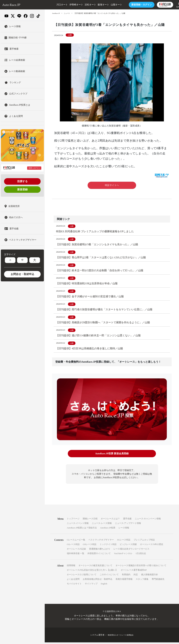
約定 (136, 576)
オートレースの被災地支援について (95, 567)
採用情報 (71, 567)
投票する (22, 181)
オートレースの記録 (76, 550)
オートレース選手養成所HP (134, 572)
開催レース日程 (90, 520)
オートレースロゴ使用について (82, 576)
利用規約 (126, 576)
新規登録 (22, 189)
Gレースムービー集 (76, 541)
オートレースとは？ (110, 520)
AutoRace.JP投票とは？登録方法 (82, 529)
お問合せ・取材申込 (22, 274)
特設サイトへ (112, 185)
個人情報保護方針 (150, 576)
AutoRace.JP (56, 13)
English (104, 585)
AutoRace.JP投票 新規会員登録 (112, 456)
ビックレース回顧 (128, 546)
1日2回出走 (141, 555)
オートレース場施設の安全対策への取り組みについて (141, 567)
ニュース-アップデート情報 (128, 525)
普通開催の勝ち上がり (100, 550)
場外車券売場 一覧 (76, 555)
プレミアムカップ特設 (144, 541)
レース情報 (124, 529)
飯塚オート (95, 5)
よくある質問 (73, 581)
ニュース (68, 13)
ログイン (133, 5)
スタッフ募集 (142, 581)
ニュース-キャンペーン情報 (148, 520)
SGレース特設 (124, 541)
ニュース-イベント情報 (78, 525)
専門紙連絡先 (158, 581)
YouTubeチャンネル (123, 555)
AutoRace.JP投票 (108, 529)
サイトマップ (91, 585)
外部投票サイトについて (99, 555)
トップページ (73, 520)
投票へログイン (34, 168)
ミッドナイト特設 (108, 546)
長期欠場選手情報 (124, 581)
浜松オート (82, 5)
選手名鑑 (127, 520)
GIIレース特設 (90, 546)
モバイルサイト (74, 585)
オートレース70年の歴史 (152, 546)
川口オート (54, 5)
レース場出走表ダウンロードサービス (131, 550)
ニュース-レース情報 (102, 525)
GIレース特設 (73, 546)
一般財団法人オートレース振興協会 (120, 637)
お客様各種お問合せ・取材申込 (98, 581)
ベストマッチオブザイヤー (101, 541)
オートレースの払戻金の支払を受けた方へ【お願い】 (92, 572)
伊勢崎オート (68, 5)
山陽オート (108, 5)
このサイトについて (109, 576)
